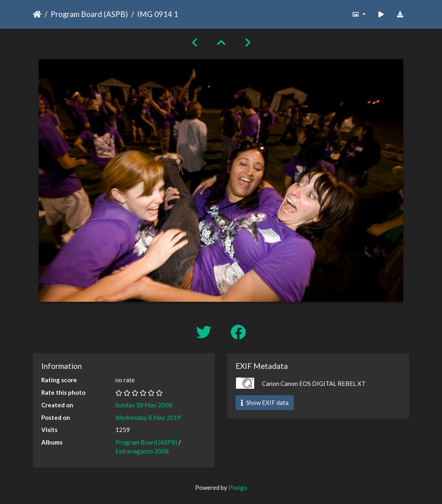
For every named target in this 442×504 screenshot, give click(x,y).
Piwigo (238, 487)
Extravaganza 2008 (142, 451)
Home (37, 14)
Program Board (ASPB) (89, 14)
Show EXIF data (265, 402)
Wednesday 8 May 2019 (148, 417)
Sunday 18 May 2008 (144, 405)
